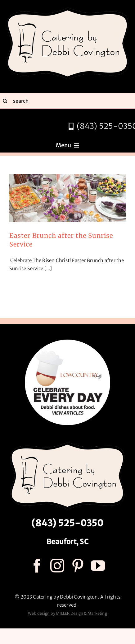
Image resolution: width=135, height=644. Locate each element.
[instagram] (57, 566)
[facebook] (37, 566)
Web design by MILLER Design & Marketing (67, 613)
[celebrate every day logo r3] (67, 342)
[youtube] (98, 566)
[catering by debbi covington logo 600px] (68, 9)
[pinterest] (78, 566)
